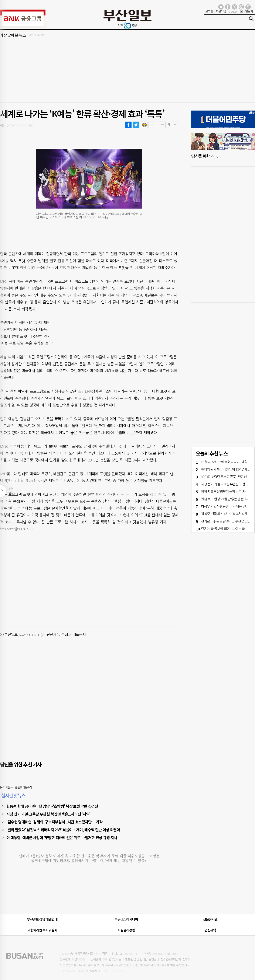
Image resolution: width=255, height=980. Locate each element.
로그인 (209, 11)
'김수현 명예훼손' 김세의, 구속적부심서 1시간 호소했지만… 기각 (54, 822)
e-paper (233, 11)
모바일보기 (246, 11)
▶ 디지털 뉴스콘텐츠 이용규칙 (16, 787)
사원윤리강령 (126, 930)
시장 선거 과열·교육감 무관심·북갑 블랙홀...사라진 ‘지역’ (48, 814)
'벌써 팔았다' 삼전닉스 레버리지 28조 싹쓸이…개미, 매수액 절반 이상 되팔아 (63, 830)
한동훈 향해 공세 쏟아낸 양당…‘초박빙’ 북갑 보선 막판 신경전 (52, 806)
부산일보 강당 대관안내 (42, 919)
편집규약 (210, 930)
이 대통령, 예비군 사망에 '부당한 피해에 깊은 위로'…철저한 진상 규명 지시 (62, 837)
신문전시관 (210, 919)
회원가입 (221, 11)
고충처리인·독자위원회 (42, 930)
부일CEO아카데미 (126, 919)
